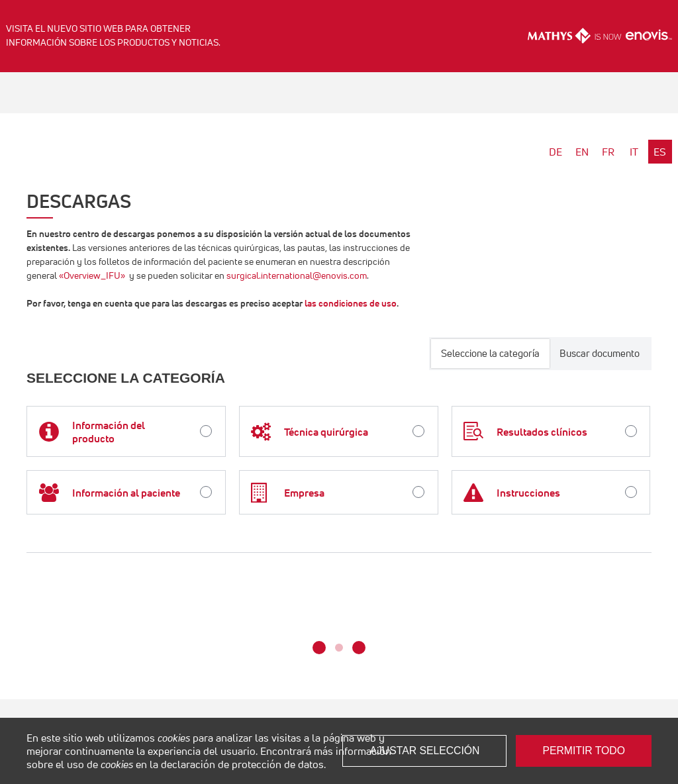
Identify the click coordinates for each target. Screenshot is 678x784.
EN (582, 152)
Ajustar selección (424, 751)
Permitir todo (584, 751)
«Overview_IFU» (92, 275)
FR (608, 152)
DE (556, 152)
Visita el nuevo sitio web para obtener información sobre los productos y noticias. (113, 35)
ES (660, 152)
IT (634, 152)
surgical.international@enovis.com (297, 275)
